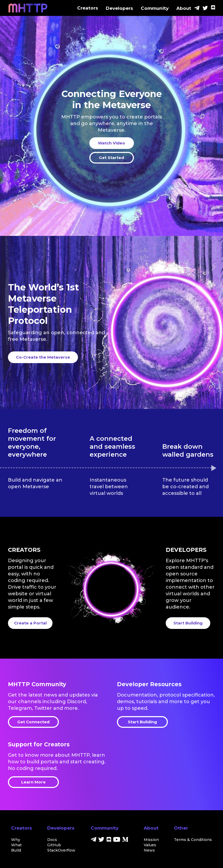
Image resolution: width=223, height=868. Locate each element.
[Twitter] (205, 8)
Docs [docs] (52, 840)
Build (16, 850)
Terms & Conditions (193, 840)
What (16, 845)
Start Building (142, 722)
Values (150, 845)
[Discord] (213, 8)
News (149, 850)
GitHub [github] (54, 845)
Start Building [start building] (188, 623)
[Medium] (125, 840)
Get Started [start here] (112, 158)
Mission (151, 840)
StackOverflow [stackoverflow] (61, 850)
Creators (88, 8)
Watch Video (112, 143)
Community (155, 8)
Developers (119, 8)
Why (16, 840)
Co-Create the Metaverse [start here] (43, 357)
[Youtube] (117, 840)
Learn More (33, 782)
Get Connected (33, 722)
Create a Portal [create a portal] (30, 623)
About (184, 8)
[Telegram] (197, 8)
